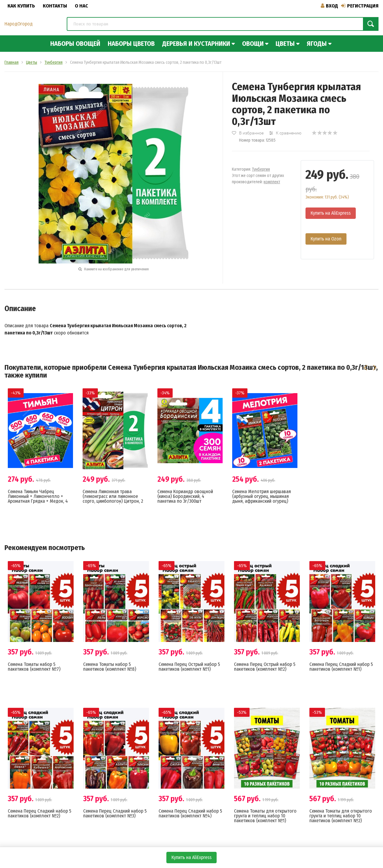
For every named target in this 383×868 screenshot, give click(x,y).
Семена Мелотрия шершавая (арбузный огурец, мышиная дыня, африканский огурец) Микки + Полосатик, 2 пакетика (264, 499)
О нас (81, 6)
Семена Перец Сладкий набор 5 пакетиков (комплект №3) (115, 813)
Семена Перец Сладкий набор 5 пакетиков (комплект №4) (190, 813)
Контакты (55, 6)
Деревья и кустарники (196, 44)
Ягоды (317, 44)
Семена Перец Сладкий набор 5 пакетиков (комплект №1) (341, 667)
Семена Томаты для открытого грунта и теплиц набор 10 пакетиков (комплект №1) (265, 816)
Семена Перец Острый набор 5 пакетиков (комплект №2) (265, 667)
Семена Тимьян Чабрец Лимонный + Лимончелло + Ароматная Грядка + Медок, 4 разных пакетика (38, 499)
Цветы (285, 44)
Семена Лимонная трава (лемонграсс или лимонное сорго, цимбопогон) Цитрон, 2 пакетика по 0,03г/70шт (113, 499)
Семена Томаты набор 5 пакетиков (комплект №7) (34, 667)
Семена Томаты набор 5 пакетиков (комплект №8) (110, 667)
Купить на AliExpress (331, 213)
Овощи (253, 44)
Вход (329, 6)
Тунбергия (261, 169)
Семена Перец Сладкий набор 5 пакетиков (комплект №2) (39, 813)
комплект (272, 182)
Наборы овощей (75, 44)
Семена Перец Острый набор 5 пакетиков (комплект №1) (189, 667)
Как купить (21, 6)
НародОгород (19, 24)
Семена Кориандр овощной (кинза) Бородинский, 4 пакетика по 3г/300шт (185, 496)
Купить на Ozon (326, 239)
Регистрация (360, 6)
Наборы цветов (131, 44)
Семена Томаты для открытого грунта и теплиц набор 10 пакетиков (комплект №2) (341, 816)
